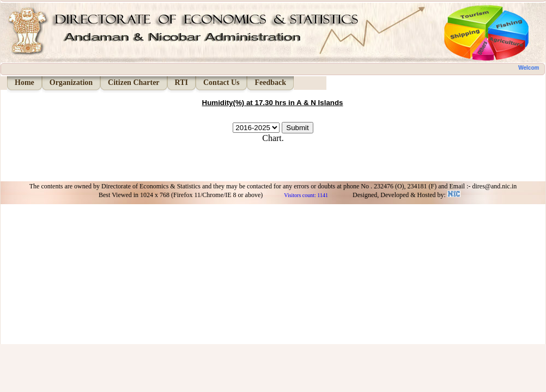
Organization (71, 82)
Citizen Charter (134, 82)
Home (25, 82)
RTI (181, 82)
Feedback (270, 82)
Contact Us (222, 82)
